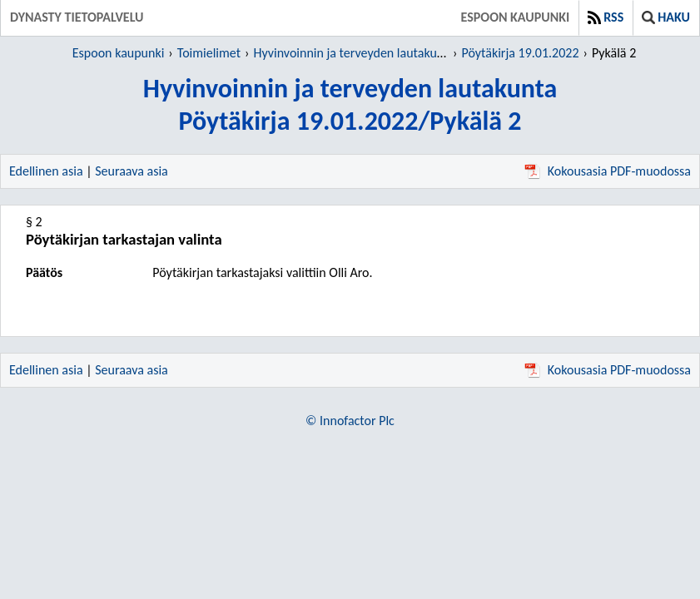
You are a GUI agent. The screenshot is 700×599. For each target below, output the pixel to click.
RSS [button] (606, 17)
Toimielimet (209, 53)
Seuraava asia (132, 171)
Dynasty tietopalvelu (77, 17)
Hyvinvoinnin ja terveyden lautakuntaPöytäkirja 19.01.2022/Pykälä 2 (350, 105)
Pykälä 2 (614, 53)
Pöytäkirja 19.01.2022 (520, 53)
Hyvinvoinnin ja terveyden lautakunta (354, 53)
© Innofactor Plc (350, 421)
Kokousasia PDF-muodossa (608, 171)
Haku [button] (666, 17)
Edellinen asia (46, 171)
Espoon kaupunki (516, 17)
